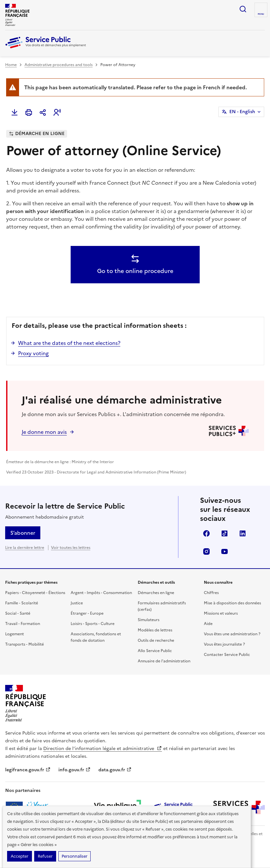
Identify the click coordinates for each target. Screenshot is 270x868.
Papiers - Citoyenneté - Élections (35, 593)
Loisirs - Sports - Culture (93, 624)
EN (242, 112)
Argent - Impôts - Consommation (101, 593)
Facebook (206, 533)
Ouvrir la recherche (243, 9)
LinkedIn (243, 533)
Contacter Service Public (227, 655)
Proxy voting (33, 353)
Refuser (45, 856)
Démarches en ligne (156, 593)
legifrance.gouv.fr (28, 770)
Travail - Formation (23, 624)
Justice (77, 603)
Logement (15, 634)
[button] (57, 112)
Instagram (206, 551)
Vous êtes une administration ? (232, 634)
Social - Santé (18, 613)
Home (11, 65)
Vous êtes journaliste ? (224, 644)
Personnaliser (75, 856)
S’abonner (23, 533)
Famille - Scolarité (22, 603)
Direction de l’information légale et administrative (103, 749)
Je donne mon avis (44, 432)
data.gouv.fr (115, 770)
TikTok (225, 533)
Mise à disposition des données (232, 603)
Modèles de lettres (155, 630)
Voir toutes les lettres (71, 548)
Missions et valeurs (221, 613)
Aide (208, 624)
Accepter (20, 856)
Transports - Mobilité (25, 644)
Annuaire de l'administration (164, 661)
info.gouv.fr (75, 770)
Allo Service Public (155, 651)
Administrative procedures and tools (59, 65)
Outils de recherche (156, 640)
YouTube (225, 551)
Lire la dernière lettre (25, 548)
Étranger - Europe (87, 613)
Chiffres (211, 593)
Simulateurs (149, 620)
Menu (261, 14)
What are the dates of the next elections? (69, 343)
